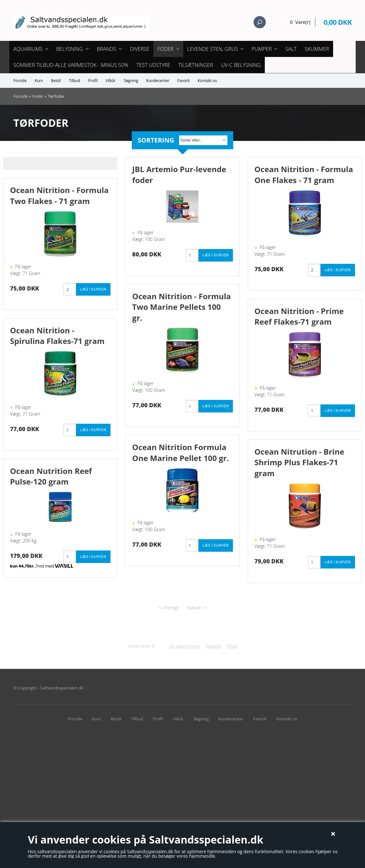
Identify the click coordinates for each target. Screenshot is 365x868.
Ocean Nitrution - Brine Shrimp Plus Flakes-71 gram (299, 462)
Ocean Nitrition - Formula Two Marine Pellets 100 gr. (181, 307)
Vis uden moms (184, 646)
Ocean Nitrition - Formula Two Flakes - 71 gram (59, 195)
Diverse (139, 49)
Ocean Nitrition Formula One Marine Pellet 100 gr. (180, 452)
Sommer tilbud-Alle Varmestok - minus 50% (71, 65)
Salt (291, 49)
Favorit (184, 81)
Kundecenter (158, 81)
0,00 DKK (337, 22)
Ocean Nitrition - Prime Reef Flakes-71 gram (299, 316)
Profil (93, 81)
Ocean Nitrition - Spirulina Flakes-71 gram (57, 336)
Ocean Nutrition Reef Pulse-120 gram (51, 476)
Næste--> (197, 608)
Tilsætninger (196, 65)
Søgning (131, 81)
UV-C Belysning (241, 65)
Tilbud (75, 81)
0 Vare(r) (300, 22)
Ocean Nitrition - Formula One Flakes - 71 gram (304, 175)
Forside (20, 81)
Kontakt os (207, 81)
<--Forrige (169, 608)
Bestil (56, 81)
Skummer (317, 49)
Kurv (39, 81)
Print (232, 646)
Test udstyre (153, 65)
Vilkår (111, 81)
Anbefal (213, 646)
